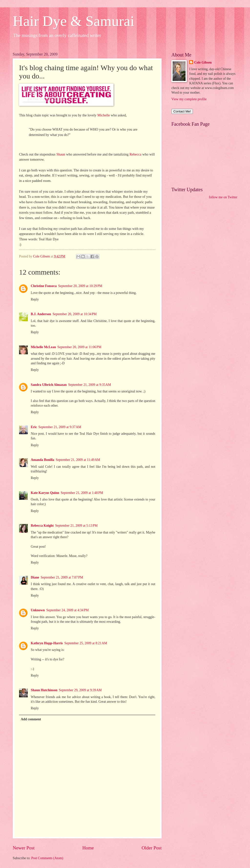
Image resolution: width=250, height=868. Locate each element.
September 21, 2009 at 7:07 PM (62, 577)
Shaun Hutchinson (44, 690)
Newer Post (24, 848)
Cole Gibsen (203, 62)
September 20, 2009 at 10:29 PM (80, 286)
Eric (34, 427)
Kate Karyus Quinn (45, 493)
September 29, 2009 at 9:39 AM (80, 690)
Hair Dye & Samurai (73, 21)
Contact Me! (182, 111)
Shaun (61, 154)
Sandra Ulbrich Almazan (49, 385)
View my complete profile (189, 99)
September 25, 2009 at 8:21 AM (86, 643)
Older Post (152, 848)
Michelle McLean (43, 347)
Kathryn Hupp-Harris (47, 643)
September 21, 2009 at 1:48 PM (82, 493)
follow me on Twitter (223, 197)
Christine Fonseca (44, 286)
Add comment (31, 719)
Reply (35, 299)
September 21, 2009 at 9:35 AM (89, 385)
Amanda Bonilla (42, 460)
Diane (35, 577)
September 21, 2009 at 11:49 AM (78, 460)
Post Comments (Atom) (47, 858)
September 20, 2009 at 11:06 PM (79, 347)
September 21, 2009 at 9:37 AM (60, 427)
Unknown (38, 610)
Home (88, 848)
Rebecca (135, 154)
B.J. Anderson (41, 314)
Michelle (104, 115)
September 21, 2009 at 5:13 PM (76, 526)
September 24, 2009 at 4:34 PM (68, 610)
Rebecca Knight (42, 526)
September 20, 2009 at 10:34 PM (75, 314)
